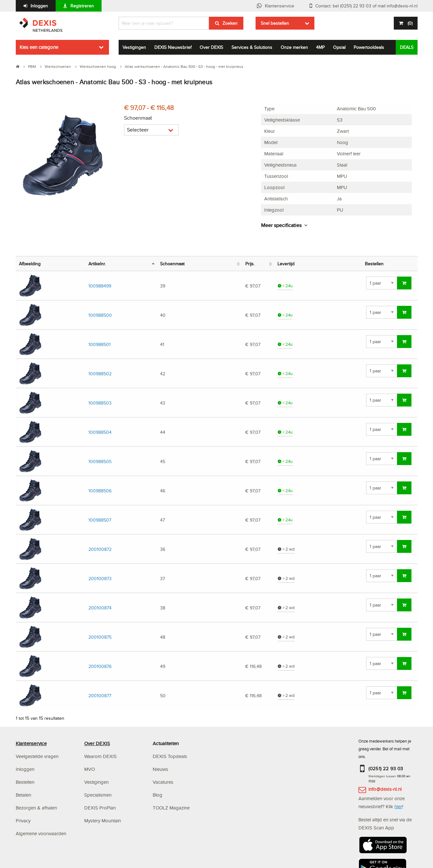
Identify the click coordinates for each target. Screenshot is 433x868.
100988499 (100, 286)
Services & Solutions (252, 47)
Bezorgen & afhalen (36, 808)
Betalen (23, 795)
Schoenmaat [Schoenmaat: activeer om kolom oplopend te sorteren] (172, 264)
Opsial (339, 47)
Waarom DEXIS (100, 756)
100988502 (100, 374)
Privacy (23, 821)
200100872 (100, 549)
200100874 (100, 608)
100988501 (99, 344)
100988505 (100, 461)
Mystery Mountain (103, 821)
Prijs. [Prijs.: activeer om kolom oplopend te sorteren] (250, 264)
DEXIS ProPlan (100, 808)
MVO (90, 769)
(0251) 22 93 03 (386, 768)
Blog (158, 795)
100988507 (100, 520)
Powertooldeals (369, 47)
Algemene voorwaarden (41, 833)
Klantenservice (280, 6)
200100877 (100, 695)
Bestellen (25, 782)
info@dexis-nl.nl (385, 789)
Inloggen (39, 6)
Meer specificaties (281, 225)
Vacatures (163, 782)
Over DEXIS (211, 47)
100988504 (100, 432)
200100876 (100, 666)
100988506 (100, 491)
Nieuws (160, 769)
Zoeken (230, 23)
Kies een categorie (39, 47)
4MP (320, 47)
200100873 (100, 578)
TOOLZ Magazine (171, 808)
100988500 (100, 315)
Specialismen (98, 795)
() (409, 23)
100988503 (100, 403)
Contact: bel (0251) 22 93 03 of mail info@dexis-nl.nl (366, 6)
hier (398, 806)
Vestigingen (134, 47)
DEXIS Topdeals (170, 756)
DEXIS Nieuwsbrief (173, 47)
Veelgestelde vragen (38, 756)
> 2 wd (286, 549)
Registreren (82, 6)
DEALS (407, 47)
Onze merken (294, 47)
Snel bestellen (275, 23)
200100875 (100, 637)
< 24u (285, 286)
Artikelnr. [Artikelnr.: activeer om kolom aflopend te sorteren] (97, 264)
